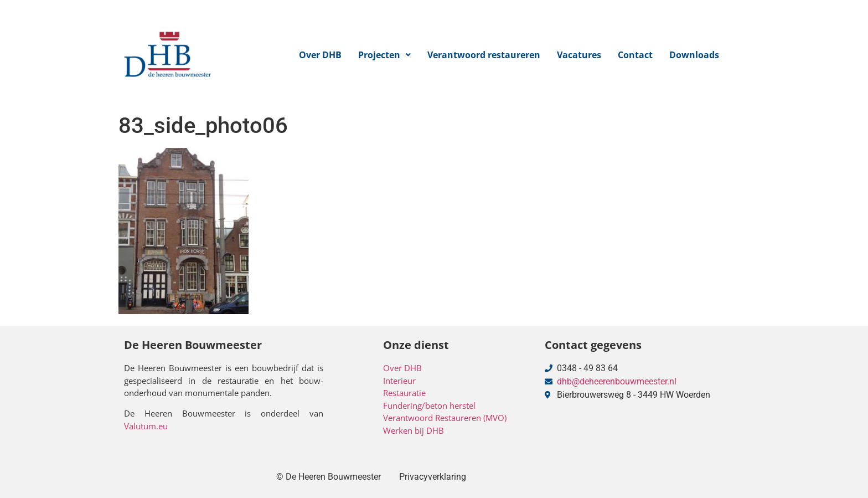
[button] (384, 55)
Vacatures (579, 55)
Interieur (399, 381)
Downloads (694, 55)
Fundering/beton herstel (429, 405)
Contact (635, 55)
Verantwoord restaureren (484, 55)
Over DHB (320, 55)
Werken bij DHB (414, 430)
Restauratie (404, 393)
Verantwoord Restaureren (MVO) (445, 418)
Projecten (384, 55)
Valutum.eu (146, 426)
